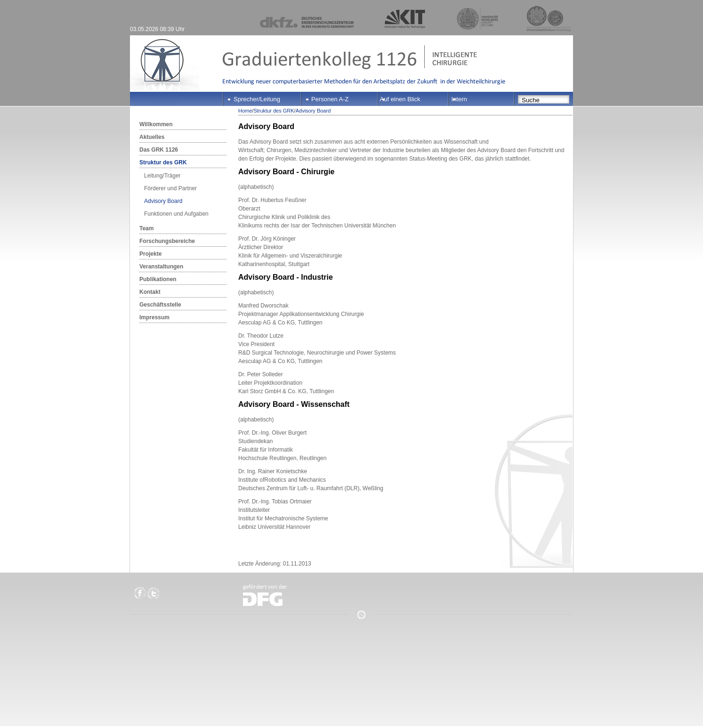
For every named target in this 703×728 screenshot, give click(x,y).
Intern (459, 99)
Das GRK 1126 (159, 150)
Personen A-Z (330, 99)
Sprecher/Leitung (257, 99)
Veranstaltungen (161, 267)
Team (146, 228)
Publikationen (158, 279)
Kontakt (150, 292)
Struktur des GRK (163, 162)
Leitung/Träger (162, 176)
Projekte (150, 254)
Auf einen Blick (400, 99)
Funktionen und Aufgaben (176, 214)
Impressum (154, 317)
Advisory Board (163, 201)
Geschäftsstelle (160, 305)
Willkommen (156, 124)
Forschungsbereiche (167, 241)
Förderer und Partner (170, 188)
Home (245, 111)
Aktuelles (152, 137)
